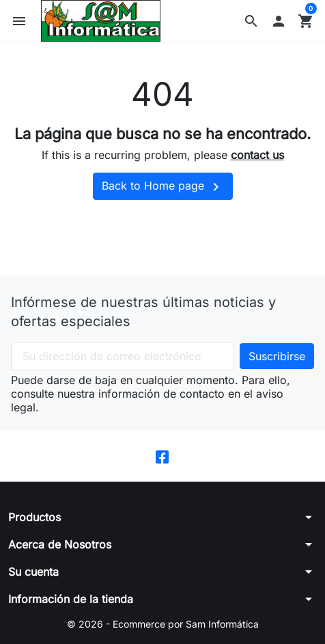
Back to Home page (163, 187)
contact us (257, 155)
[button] (251, 21)
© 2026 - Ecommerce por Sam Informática (163, 624)
